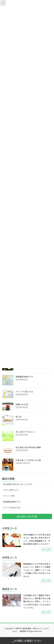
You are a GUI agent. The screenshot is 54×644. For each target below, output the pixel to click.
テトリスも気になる (24, 392)
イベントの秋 (9, 496)
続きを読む (47, 549)
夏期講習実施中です (24, 377)
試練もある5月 (22, 404)
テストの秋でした (11, 490)
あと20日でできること (25, 432)
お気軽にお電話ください (27, 641)
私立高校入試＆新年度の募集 (28, 447)
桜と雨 (18, 417)
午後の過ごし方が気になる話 (28, 460)
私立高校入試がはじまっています (18, 484)
